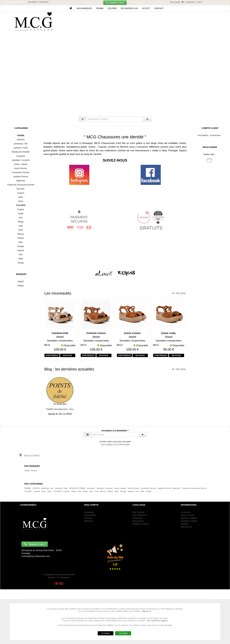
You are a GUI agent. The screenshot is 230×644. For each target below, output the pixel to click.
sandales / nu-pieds (21, 160)
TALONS (21, 189)
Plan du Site (186, 527)
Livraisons (185, 512)
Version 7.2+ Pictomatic (59, 577)
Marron (21, 234)
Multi (21, 259)
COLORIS (112, 8)
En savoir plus (129, 8)
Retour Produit (187, 515)
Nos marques (84, 8)
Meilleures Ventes (141, 524)
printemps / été (21, 144)
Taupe (21, 213)
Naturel (21, 250)
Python (21, 238)
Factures (88, 518)
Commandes (90, 515)
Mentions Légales (189, 518)
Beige (21, 222)
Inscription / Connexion (38, 2)
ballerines (21, 181)
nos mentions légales (157, 621)
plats (21, 197)
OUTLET (146, 8)
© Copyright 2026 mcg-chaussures (59, 575)
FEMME (100, 8)
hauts (21, 201)
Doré (21, 230)
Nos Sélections (139, 515)
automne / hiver (21, 148)
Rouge (21, 263)
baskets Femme (21, 177)
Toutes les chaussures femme (21, 185)
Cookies (184, 524)
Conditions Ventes (189, 521)
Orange (21, 246)
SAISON (21, 140)
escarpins (21, 156)
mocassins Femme (21, 172)
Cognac (21, 209)
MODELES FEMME (21, 152)
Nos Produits (138, 512)
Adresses (89, 521)
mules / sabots (21, 164)
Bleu (21, 242)
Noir (21, 218)
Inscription (89, 512)
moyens (21, 193)
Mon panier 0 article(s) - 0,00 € (186, 2)
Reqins (21, 286)
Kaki (21, 226)
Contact (159, 8)
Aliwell (21, 281)
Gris (21, 254)
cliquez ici (146, 611)
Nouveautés (138, 521)
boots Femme (21, 168)
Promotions (138, 518)
